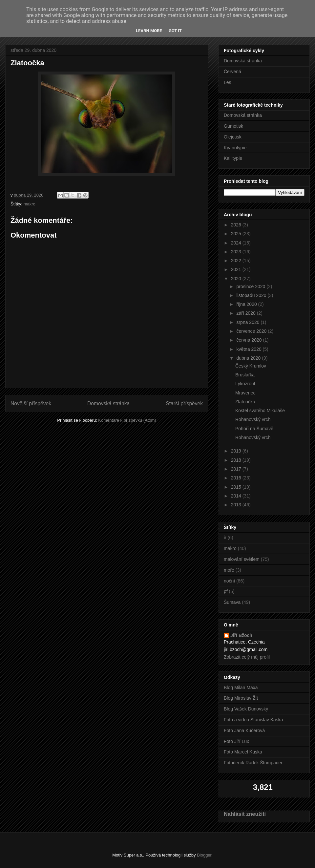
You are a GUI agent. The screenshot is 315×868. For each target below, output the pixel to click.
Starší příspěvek (184, 403)
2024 (237, 243)
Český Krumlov (251, 366)
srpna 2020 (248, 322)
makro (30, 204)
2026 (237, 225)
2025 (237, 234)
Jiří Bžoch (241, 635)
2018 (237, 460)
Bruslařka (245, 375)
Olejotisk (233, 137)
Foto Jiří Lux (236, 741)
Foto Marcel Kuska (243, 752)
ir (225, 538)
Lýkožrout (245, 384)
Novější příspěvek (31, 403)
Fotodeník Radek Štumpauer (253, 763)
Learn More (149, 31)
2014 (237, 496)
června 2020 (250, 340)
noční (229, 581)
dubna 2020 (249, 358)
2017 (237, 469)
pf (226, 591)
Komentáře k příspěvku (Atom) (127, 420)
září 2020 (246, 313)
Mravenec (245, 393)
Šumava (232, 602)
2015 (237, 487)
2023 (237, 252)
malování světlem (242, 559)
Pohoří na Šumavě (254, 429)
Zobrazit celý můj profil (247, 657)
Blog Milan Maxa (241, 688)
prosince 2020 (251, 286)
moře (229, 570)
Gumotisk (233, 126)
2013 (237, 505)
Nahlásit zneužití (245, 814)
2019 (237, 451)
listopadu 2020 (252, 295)
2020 (237, 279)
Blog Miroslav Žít (241, 698)
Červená (232, 72)
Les (228, 82)
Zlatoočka (245, 402)
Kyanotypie (235, 148)
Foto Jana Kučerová (244, 730)
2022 (237, 261)
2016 (237, 478)
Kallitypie (233, 158)
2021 (237, 269)
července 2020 (252, 331)
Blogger (204, 855)
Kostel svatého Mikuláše (260, 411)
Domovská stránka (108, 403)
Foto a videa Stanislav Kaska (253, 720)
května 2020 (249, 349)
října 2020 (247, 304)
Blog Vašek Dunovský (246, 709)
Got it (175, 31)
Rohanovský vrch (253, 419)
